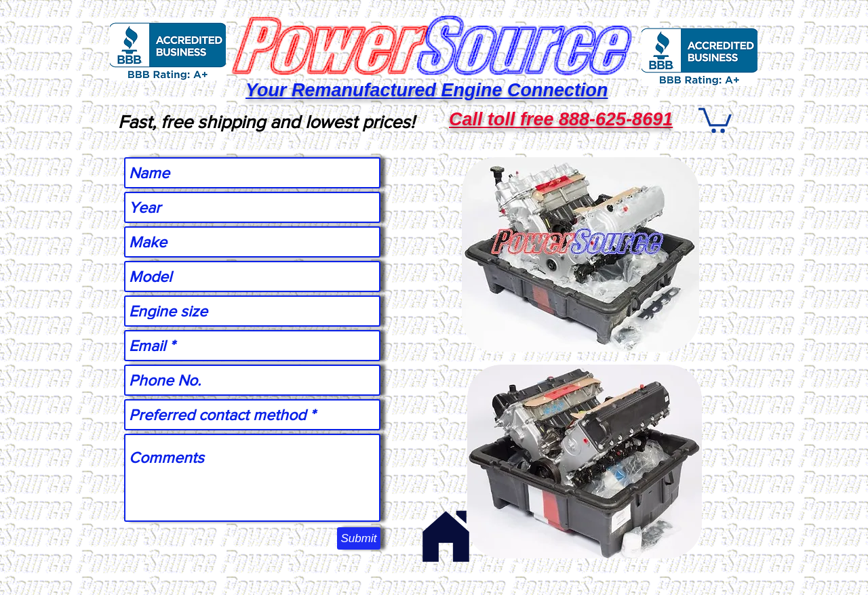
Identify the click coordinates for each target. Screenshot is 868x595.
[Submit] (359, 538)
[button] (715, 119)
